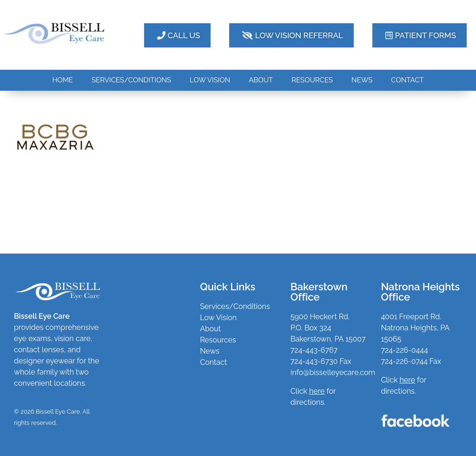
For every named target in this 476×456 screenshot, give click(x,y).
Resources (218, 340)
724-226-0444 (404, 350)
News (210, 351)
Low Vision (218, 318)
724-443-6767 (314, 350)
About (210, 329)
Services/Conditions (235, 306)
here (407, 380)
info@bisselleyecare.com (333, 372)
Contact (213, 362)
